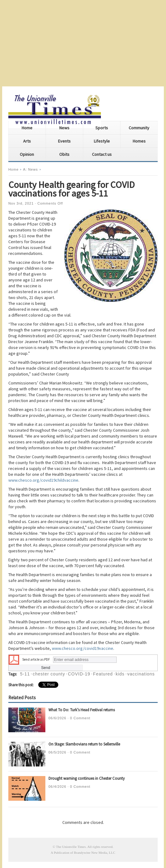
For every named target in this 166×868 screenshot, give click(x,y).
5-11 (25, 674)
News (64, 128)
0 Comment (80, 718)
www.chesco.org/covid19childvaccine (43, 480)
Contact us (102, 154)
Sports (102, 128)
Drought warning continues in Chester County (87, 778)
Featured (103, 674)
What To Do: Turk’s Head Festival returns (82, 710)
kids (120, 674)
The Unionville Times (71, 847)
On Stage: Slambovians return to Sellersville (84, 744)
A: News (31, 169)
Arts (27, 141)
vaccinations (141, 674)
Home (27, 128)
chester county (49, 674)
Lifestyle (102, 141)
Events (64, 141)
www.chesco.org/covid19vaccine (83, 648)
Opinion (27, 154)
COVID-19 (79, 674)
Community (139, 128)
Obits (64, 154)
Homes (139, 141)
